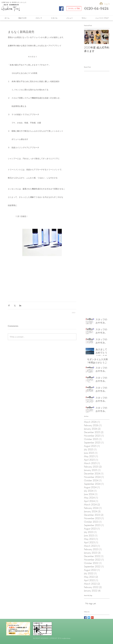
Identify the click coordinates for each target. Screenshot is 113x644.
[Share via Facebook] (9, 305)
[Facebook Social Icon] (61, 9)
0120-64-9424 (96, 9)
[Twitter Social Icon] (89, 618)
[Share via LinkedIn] (20, 305)
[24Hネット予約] (74, 8)
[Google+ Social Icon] (92, 618)
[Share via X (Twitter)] (15, 305)
